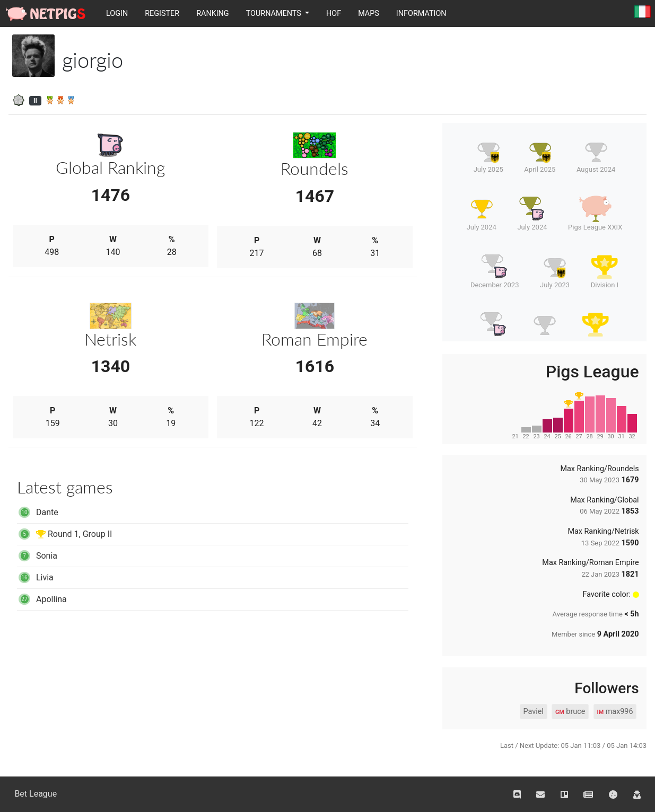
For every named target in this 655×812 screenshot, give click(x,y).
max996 (615, 712)
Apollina (42, 599)
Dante (38, 512)
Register (162, 14)
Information (421, 14)
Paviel (533, 712)
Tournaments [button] (275, 14)
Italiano (642, 12)
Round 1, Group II (64, 534)
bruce (570, 712)
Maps (369, 14)
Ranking (213, 14)
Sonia (37, 556)
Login (117, 14)
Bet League (36, 794)
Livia (35, 577)
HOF (334, 14)
